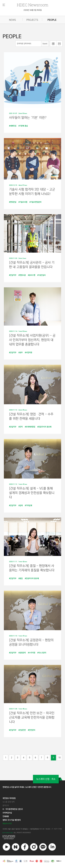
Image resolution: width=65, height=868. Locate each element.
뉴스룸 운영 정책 (9, 802)
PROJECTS (32, 20)
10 (59, 758)
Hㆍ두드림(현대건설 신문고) (13, 809)
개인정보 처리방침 (9, 798)
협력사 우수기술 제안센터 (12, 820)
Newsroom (33, 5)
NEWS (12, 20)
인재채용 (6, 816)
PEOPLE (52, 20)
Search (45, 44)
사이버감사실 (7, 813)
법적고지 (6, 806)
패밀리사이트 (7, 824)
